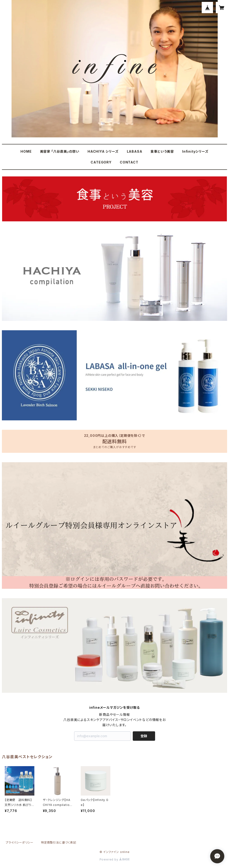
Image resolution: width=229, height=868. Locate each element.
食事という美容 (162, 151)
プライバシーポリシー (20, 842)
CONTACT (129, 162)
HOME (26, 151)
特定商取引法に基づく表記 (59, 842)
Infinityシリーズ (195, 151)
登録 (144, 736)
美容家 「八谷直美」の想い (60, 151)
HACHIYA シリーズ (103, 151)
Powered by (115, 859)
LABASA (135, 151)
